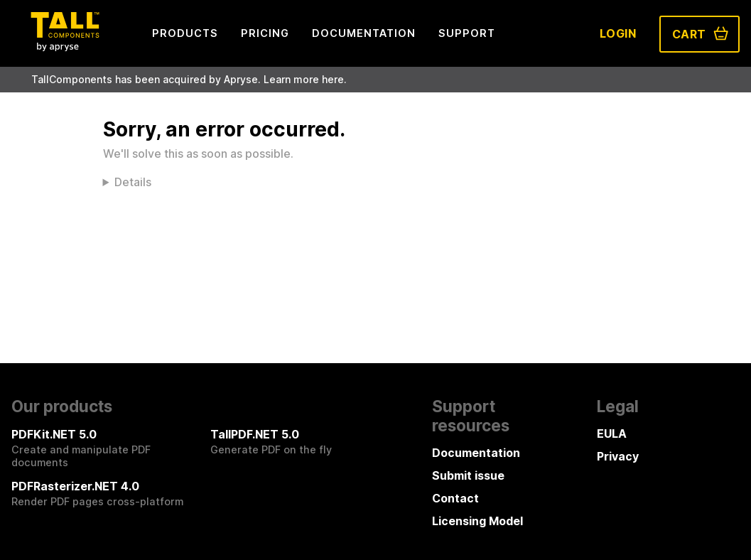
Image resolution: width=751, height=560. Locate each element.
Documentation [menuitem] (364, 33)
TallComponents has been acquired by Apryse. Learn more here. (189, 79)
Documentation (476, 453)
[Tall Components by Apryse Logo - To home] (65, 47)
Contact (455, 498)
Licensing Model (477, 521)
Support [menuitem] (467, 33)
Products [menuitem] (185, 33)
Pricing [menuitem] (265, 33)
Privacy (618, 456)
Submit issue (468, 475)
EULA (612, 434)
